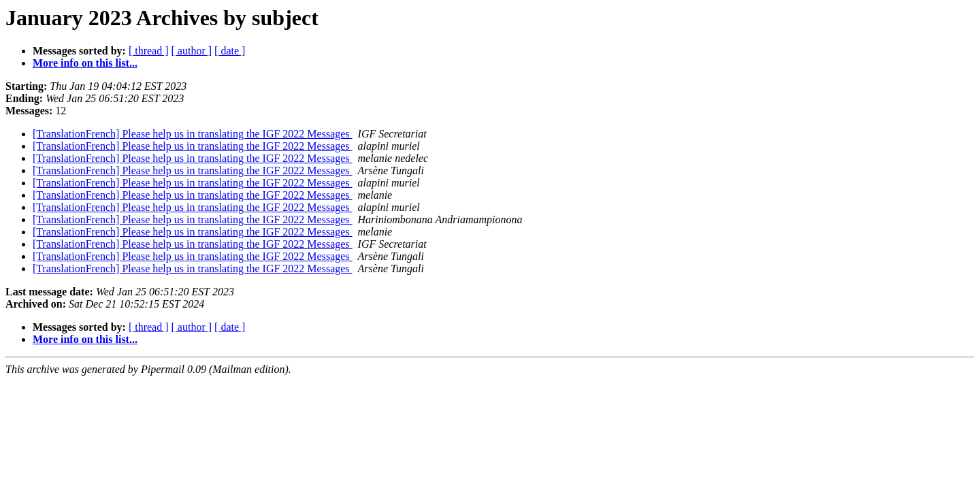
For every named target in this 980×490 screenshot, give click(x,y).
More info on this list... (85, 63)
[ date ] (230, 51)
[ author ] (192, 51)
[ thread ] (149, 51)
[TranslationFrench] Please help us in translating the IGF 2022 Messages (193, 134)
